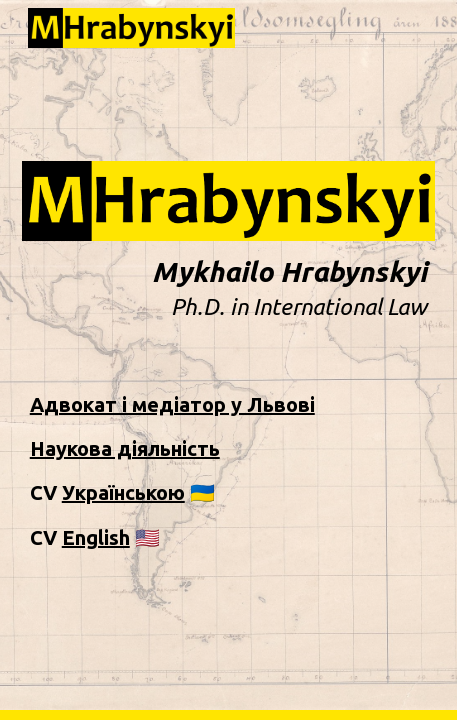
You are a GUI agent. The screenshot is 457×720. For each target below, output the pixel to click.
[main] (229, 288)
